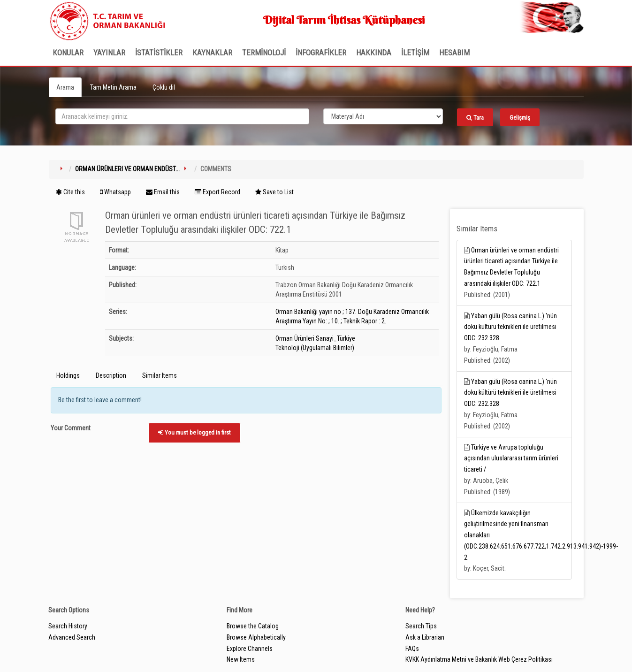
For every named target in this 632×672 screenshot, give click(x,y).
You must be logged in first (194, 432)
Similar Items (160, 375)
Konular (68, 53)
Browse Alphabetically (256, 637)
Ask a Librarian (425, 637)
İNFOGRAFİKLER (321, 53)
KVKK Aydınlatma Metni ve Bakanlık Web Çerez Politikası (479, 659)
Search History (68, 626)
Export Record (217, 192)
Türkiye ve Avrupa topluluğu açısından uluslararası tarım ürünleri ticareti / (511, 458)
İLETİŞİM (415, 53)
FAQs (412, 649)
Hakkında (374, 53)
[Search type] (383, 116)
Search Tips (421, 626)
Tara (475, 118)
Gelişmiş (520, 118)
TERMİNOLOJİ (264, 53)
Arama (65, 87)
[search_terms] (182, 116)
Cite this (70, 192)
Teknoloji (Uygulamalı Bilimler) (315, 348)
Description (111, 375)
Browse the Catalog (253, 626)
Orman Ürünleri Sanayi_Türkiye (315, 338)
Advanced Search (72, 637)
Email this (163, 192)
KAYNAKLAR (212, 53)
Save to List (274, 192)
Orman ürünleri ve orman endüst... (127, 169)
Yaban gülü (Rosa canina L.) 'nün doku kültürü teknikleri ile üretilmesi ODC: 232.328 (510, 327)
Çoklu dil (164, 87)
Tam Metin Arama (113, 87)
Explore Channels (250, 649)
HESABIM (454, 53)
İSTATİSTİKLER (159, 53)
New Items (241, 659)
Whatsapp (115, 192)
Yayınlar (109, 53)
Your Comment (71, 428)
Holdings (68, 375)
